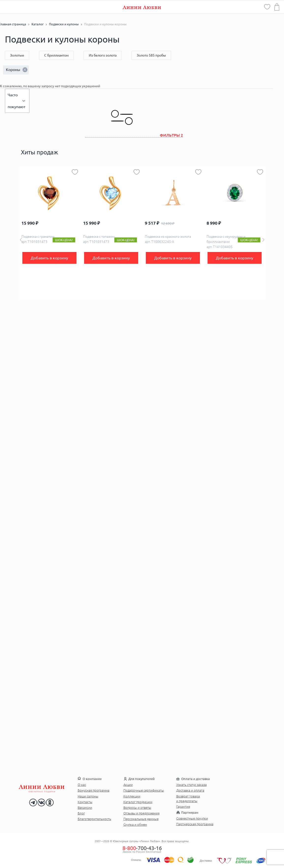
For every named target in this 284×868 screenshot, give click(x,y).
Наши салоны (88, 796)
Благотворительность (94, 819)
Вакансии (85, 808)
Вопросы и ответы (137, 808)
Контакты (85, 802)
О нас (82, 785)
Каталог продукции (138, 802)
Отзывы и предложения (142, 813)
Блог (81, 813)
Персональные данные (141, 819)
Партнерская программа (195, 824)
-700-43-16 (142, 848)
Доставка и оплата (190, 790)
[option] (50, 234)
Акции (128, 785)
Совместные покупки (192, 818)
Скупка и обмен (135, 824)
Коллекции (132, 796)
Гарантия (183, 807)
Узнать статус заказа (192, 785)
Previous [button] (21, 240)
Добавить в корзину (49, 258)
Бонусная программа (94, 790)
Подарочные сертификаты (144, 790)
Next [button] (263, 240)
